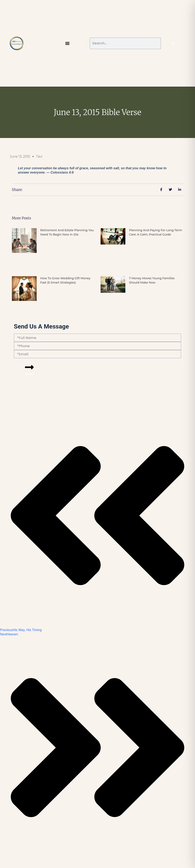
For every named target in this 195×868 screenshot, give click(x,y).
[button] (67, 43)
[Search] (173, 43)
